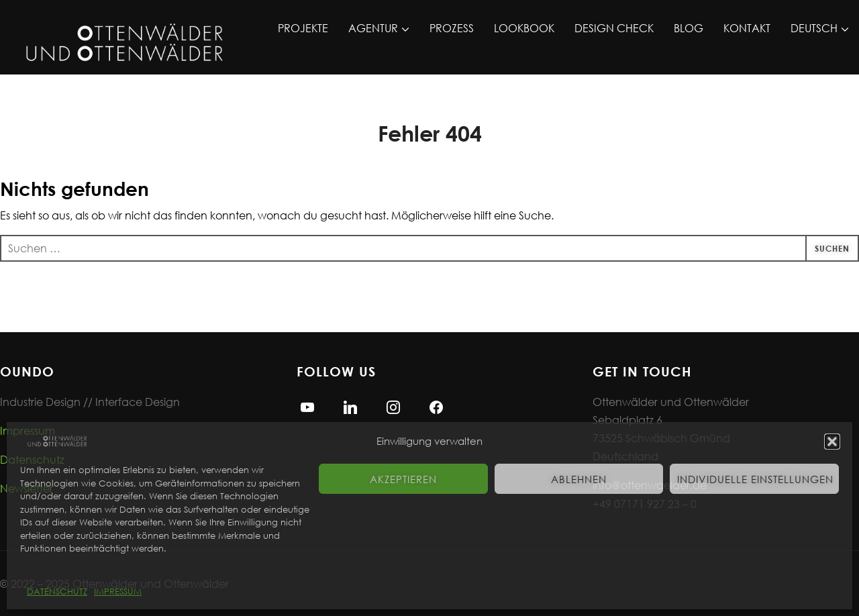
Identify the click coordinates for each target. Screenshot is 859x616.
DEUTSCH (814, 28)
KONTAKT (747, 28)
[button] (832, 442)
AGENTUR (373, 28)
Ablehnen (579, 479)
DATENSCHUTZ (57, 592)
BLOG (689, 28)
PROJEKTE (303, 28)
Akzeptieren (403, 479)
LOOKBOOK (524, 28)
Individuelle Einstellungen (755, 479)
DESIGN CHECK (614, 28)
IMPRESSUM (118, 592)
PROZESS (452, 28)
